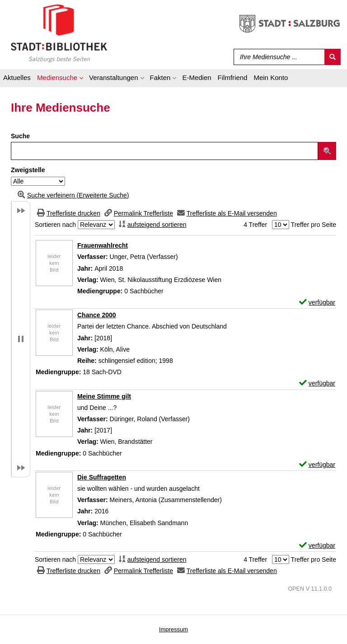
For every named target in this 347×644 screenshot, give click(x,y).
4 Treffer (255, 225)
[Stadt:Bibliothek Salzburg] (59, 33)
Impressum (173, 629)
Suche (20, 136)
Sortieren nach (55, 225)
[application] (60, 79)
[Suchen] (333, 57)
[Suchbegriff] (277, 57)
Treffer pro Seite (314, 225)
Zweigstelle (28, 170)
